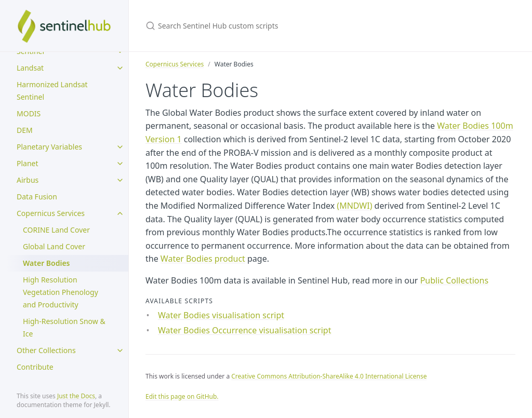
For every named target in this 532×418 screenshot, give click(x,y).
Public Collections (454, 280)
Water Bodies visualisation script (221, 315)
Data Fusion (37, 197)
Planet (28, 163)
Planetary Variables (49, 147)
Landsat (30, 68)
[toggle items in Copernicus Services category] (120, 213)
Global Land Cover (54, 246)
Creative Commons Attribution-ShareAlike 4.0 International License (329, 376)
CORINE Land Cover (56, 230)
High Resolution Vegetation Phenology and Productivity (61, 292)
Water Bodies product (203, 259)
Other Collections (46, 350)
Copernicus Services (51, 213)
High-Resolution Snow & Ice (64, 327)
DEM (25, 130)
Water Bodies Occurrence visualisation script (244, 330)
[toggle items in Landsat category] (120, 68)
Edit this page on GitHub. (182, 396)
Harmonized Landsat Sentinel (52, 91)
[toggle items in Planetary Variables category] (120, 147)
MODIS (29, 113)
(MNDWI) (354, 206)
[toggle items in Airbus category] (120, 180)
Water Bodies (46, 263)
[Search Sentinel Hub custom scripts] (268, 26)
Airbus (28, 180)
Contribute (35, 367)
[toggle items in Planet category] (120, 164)
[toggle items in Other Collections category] (120, 350)
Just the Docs (76, 396)
